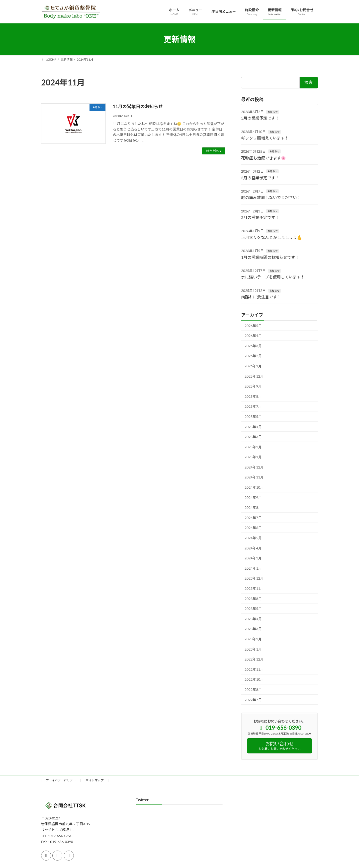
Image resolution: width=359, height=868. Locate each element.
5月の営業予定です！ (260, 118)
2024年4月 (253, 548)
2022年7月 (253, 700)
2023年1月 (253, 649)
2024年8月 (253, 507)
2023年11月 (254, 588)
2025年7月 (253, 406)
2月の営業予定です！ (260, 217)
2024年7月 (253, 517)
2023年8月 (253, 598)
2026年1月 (253, 366)
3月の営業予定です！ (260, 177)
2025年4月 (253, 427)
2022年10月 (254, 679)
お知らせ (272, 112)
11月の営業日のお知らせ (138, 106)
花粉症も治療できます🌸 (264, 158)
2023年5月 (253, 609)
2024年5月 (253, 538)
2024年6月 (253, 528)
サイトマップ (95, 780)
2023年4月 (253, 619)
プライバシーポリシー (61, 780)
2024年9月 (253, 497)
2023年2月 (253, 639)
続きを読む (214, 151)
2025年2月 (253, 447)
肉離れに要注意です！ (261, 297)
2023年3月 (253, 629)
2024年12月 (254, 467)
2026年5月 (253, 325)
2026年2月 (253, 356)
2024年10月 (254, 487)
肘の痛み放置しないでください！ (271, 197)
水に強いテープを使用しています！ (273, 277)
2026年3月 (253, 346)
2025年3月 (253, 437)
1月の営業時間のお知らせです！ (270, 257)
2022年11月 (254, 669)
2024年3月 (253, 558)
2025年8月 (253, 396)
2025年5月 (253, 417)
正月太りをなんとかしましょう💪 (271, 237)
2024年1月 (253, 568)
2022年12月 (254, 659)
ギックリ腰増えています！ (265, 138)
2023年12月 (254, 578)
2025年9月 (253, 386)
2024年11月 (254, 477)
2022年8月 (253, 690)
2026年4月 (253, 336)
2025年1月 (253, 457)
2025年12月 (254, 376)
